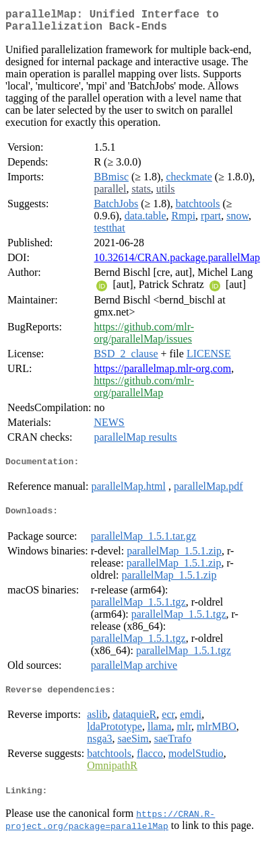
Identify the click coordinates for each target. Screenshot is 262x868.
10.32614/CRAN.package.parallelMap (177, 263)
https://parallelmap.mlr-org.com (162, 374)
